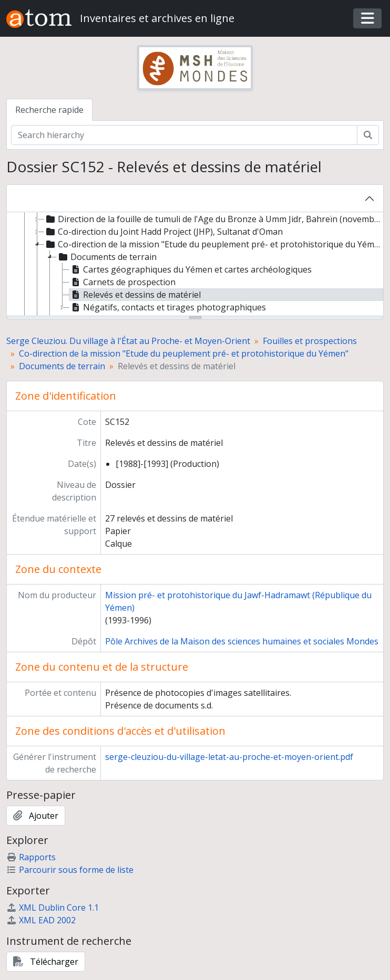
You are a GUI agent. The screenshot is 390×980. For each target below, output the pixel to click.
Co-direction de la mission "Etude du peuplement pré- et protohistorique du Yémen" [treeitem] (213, 244)
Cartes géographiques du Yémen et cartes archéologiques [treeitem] (191, 269)
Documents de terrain (62, 366)
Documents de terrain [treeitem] (107, 257)
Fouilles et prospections (310, 341)
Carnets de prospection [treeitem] (122, 282)
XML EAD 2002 (41, 920)
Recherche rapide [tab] (49, 110)
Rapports (31, 857)
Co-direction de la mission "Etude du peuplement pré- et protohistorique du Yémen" (184, 353)
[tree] (195, 265)
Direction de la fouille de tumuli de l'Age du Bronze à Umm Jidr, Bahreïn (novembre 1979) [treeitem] (213, 219)
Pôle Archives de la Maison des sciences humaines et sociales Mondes (242, 641)
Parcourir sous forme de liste (70, 870)
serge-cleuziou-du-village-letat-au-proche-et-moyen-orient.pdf (229, 757)
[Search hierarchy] (184, 135)
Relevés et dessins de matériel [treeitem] (135, 295)
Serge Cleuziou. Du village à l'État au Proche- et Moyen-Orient (128, 341)
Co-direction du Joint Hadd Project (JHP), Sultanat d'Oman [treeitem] (163, 232)
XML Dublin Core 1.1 (53, 908)
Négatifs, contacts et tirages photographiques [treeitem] (168, 307)
